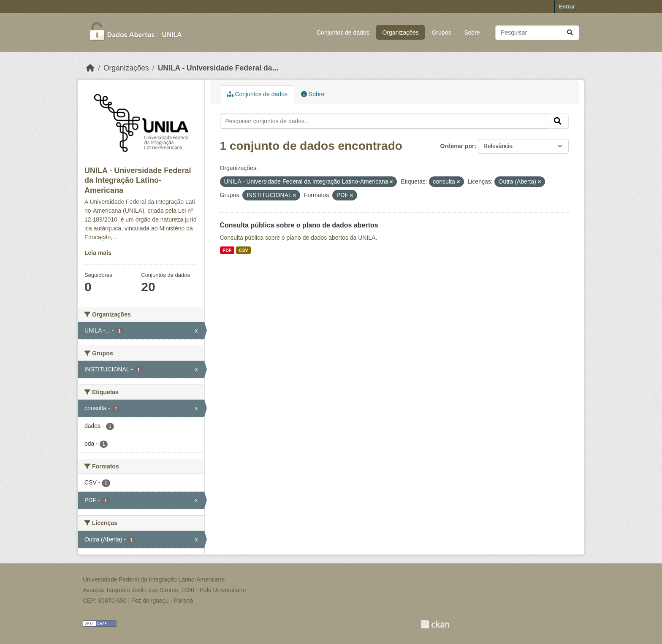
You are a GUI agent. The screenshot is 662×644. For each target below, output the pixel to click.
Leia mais (98, 253)
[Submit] (570, 33)
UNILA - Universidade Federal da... (218, 68)
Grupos (442, 32)
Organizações (400, 32)
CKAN (435, 624)
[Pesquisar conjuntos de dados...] (537, 33)
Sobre (472, 32)
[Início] (90, 68)
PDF (227, 250)
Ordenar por (457, 146)
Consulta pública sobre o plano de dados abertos (299, 225)
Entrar (567, 7)
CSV (244, 250)
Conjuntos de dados (343, 32)
